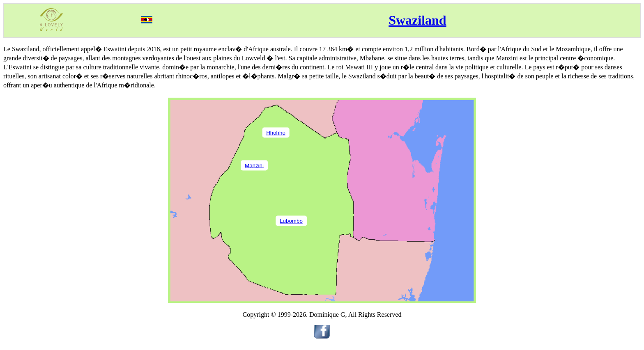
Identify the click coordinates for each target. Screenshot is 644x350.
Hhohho (276, 132)
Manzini (254, 165)
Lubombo (291, 221)
